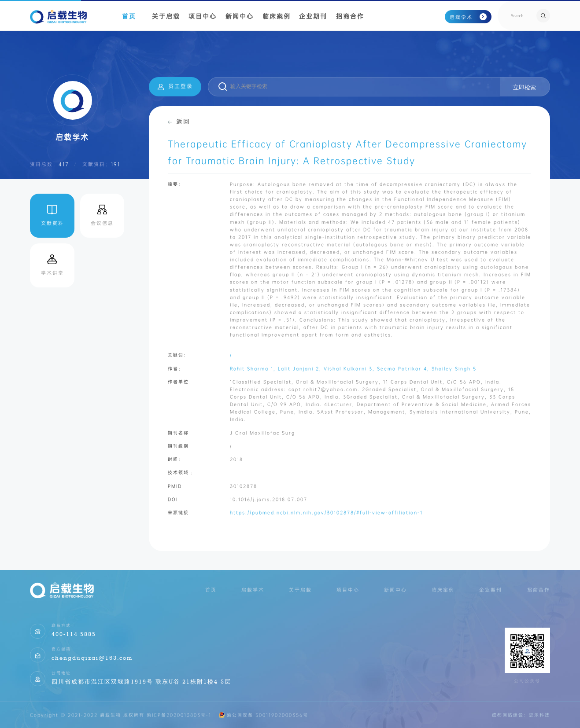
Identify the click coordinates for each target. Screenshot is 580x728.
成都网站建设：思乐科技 (521, 715)
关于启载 (166, 16)
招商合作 (350, 16)
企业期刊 (313, 16)
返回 (179, 121)
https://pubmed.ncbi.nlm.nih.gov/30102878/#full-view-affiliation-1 (326, 513)
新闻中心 (240, 16)
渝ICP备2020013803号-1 (179, 715)
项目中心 (203, 16)
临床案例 (277, 16)
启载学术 (468, 17)
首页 (129, 16)
